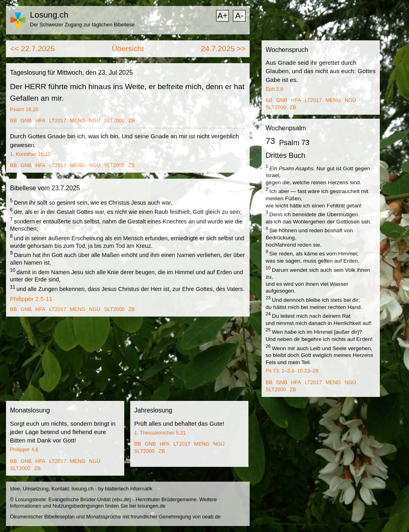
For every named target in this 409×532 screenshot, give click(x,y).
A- (239, 16)
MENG (77, 121)
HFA (41, 121)
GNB (26, 121)
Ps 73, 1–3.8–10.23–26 (292, 371)
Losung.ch (49, 15)
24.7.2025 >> (223, 49)
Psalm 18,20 (24, 109)
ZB (131, 121)
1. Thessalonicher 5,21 (160, 433)
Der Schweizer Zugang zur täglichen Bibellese (82, 25)
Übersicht (128, 49)
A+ (222, 16)
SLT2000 (114, 121)
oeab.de (211, 517)
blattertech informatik (129, 489)
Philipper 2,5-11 (31, 299)
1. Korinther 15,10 (30, 154)
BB (13, 121)
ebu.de (122, 499)
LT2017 (58, 121)
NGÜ (95, 121)
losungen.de (151, 506)
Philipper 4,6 (24, 449)
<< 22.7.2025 (32, 49)
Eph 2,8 (274, 89)
